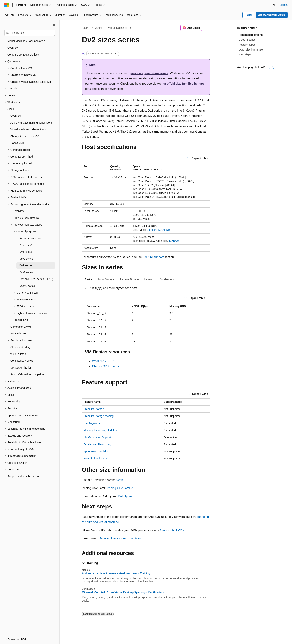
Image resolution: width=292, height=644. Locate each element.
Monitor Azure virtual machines (120, 538)
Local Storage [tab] (106, 279)
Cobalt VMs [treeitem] (17, 143)
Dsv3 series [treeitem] (26, 259)
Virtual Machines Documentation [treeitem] (26, 41)
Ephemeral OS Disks (96, 451)
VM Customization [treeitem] (21, 368)
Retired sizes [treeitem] (21, 320)
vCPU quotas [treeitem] (18, 354)
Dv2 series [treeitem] (26, 265)
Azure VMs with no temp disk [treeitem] (27, 374)
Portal (248, 15)
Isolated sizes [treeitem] (18, 333)
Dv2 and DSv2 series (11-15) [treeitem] (36, 279)
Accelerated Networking (97, 444)
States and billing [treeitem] (20, 347)
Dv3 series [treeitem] (26, 252)
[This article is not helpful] (273, 67)
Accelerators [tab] (167, 279)
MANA (173, 241)
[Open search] (274, 5)
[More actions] (207, 28)
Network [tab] (149, 279)
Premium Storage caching (99, 416)
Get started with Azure (272, 15)
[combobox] (30, 33)
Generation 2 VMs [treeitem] (21, 327)
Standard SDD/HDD (158, 230)
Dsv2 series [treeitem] (26, 272)
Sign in (284, 5)
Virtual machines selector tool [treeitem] (27, 129)
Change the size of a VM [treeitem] (25, 136)
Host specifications (251, 35)
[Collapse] (54, 25)
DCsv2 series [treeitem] (27, 286)
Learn (86, 28)
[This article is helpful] (269, 67)
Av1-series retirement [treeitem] (32, 238)
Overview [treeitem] (13, 48)
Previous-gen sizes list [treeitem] (26, 218)
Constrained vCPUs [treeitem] (22, 361)
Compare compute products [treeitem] (24, 55)
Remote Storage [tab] (129, 279)
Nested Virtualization (96, 459)
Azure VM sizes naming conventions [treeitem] (31, 123)
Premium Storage (94, 409)
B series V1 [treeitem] (26, 245)
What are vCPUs (103, 361)
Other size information (251, 50)
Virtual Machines (118, 28)
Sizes (119, 480)
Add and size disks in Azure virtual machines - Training (116, 573)
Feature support (153, 257)
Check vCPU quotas (105, 366)
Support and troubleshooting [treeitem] (24, 476)
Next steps (245, 54)
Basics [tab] (89, 279)
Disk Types (125, 496)
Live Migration (92, 423)
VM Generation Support (97, 437)
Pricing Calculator (119, 488)
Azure (99, 28)
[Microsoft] (7, 5)
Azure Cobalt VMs (172, 530)
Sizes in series (247, 40)
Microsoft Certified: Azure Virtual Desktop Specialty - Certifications (123, 592)
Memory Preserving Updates (100, 430)
